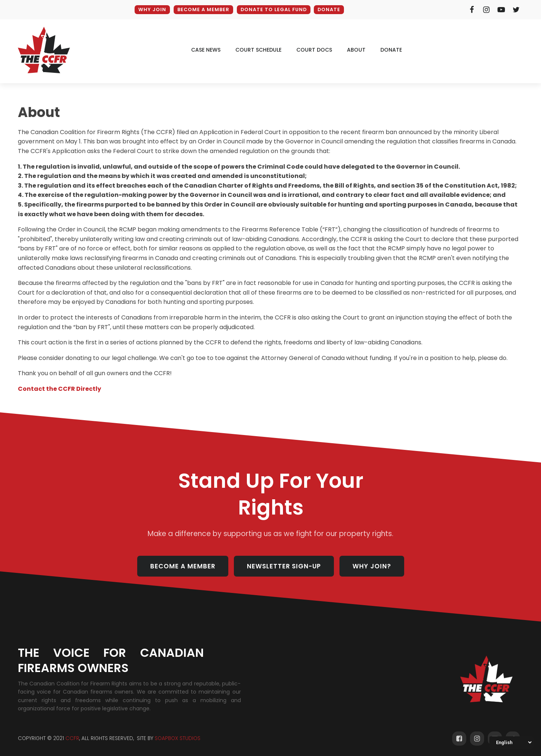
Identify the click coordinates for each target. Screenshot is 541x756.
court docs (314, 50)
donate (391, 50)
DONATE (329, 9)
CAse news (206, 50)
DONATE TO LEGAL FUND (273, 9)
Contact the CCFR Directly (59, 389)
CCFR (72, 739)
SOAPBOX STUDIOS (178, 739)
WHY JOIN (151, 9)
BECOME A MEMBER (202, 9)
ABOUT (356, 50)
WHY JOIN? (372, 567)
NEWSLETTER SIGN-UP (284, 567)
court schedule (258, 50)
